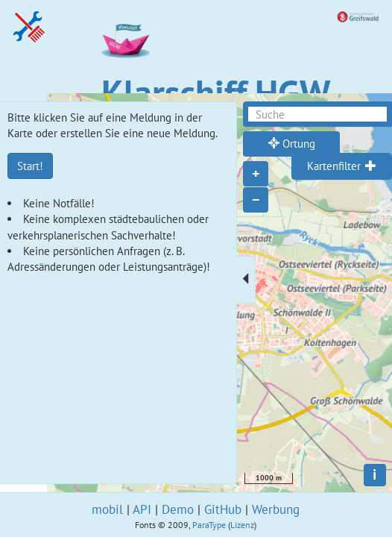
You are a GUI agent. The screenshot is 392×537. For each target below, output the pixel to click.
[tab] (342, 166)
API (142, 509)
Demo (178, 509)
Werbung (276, 509)
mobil (107, 509)
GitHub (223, 509)
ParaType (209, 525)
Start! (30, 166)
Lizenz (242, 525)
